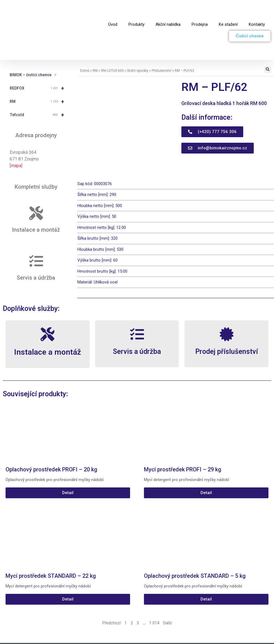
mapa (16, 135)
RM (39, 71)
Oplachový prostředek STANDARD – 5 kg (195, 545)
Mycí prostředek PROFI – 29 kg (183, 439)
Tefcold (39, 84)
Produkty (136, 9)
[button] (268, 39)
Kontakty (257, 9)
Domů (85, 40)
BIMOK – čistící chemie (34, 44)
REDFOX (39, 57)
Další (167, 592)
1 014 (154, 592)
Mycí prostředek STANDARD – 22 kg (51, 545)
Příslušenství (162, 40)
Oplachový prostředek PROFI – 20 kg (51, 439)
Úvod (113, 9)
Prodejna (200, 9)
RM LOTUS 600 (112, 40)
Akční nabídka (168, 9)
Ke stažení (228, 9)
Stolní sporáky (138, 40)
